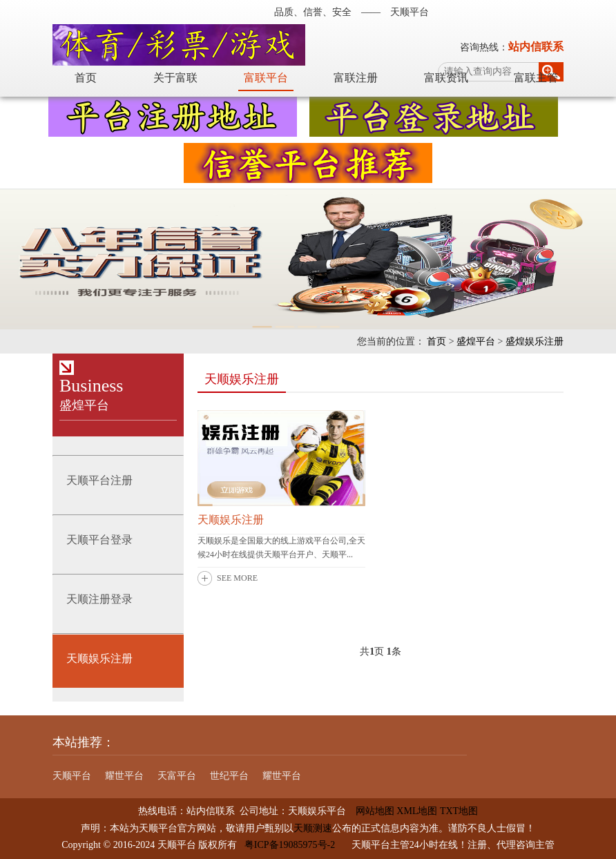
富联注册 (356, 78)
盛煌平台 (476, 341)
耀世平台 (124, 776)
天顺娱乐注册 (231, 520)
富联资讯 (446, 78)
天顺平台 (72, 776)
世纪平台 (229, 776)
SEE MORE (237, 578)
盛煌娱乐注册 (535, 341)
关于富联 (175, 78)
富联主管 (536, 78)
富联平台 (266, 78)
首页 (86, 78)
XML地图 (417, 811)
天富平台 (177, 776)
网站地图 (370, 811)
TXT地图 (459, 811)
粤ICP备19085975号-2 (290, 845)
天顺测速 (313, 828)
